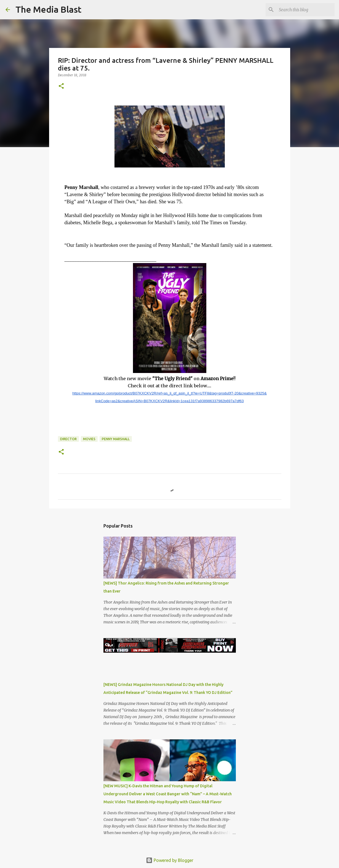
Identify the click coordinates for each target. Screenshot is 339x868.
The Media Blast (48, 9)
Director (68, 439)
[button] (61, 86)
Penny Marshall (116, 439)
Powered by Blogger (170, 860)
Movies (89, 439)
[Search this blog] (306, 10)
